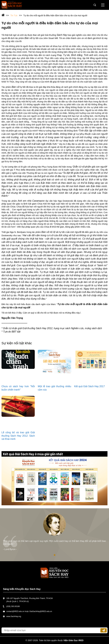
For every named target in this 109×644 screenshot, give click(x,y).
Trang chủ (5, 15)
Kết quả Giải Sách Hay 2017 (89, 386)
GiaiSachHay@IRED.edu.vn (41, 611)
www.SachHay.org (14, 616)
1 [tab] (55, 555)
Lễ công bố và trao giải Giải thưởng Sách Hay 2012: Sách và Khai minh (18, 436)
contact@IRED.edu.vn (15, 611)
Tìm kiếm (95, 5)
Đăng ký (104, 630)
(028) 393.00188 (13, 606)
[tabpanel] (54, 535)
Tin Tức (14, 15)
